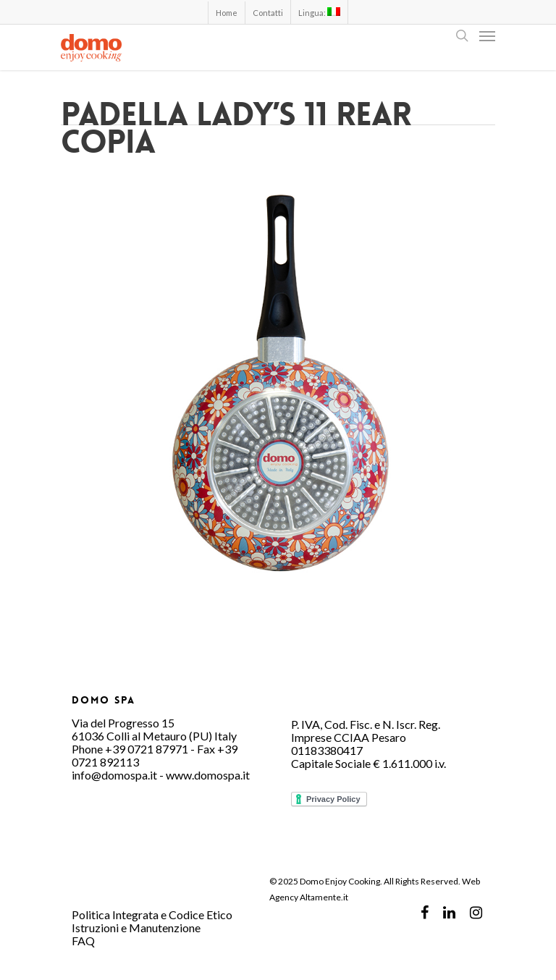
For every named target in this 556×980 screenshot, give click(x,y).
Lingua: (319, 12)
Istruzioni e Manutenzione (136, 928)
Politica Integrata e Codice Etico (152, 914)
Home (227, 13)
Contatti (268, 13)
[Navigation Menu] (487, 35)
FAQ (83, 941)
